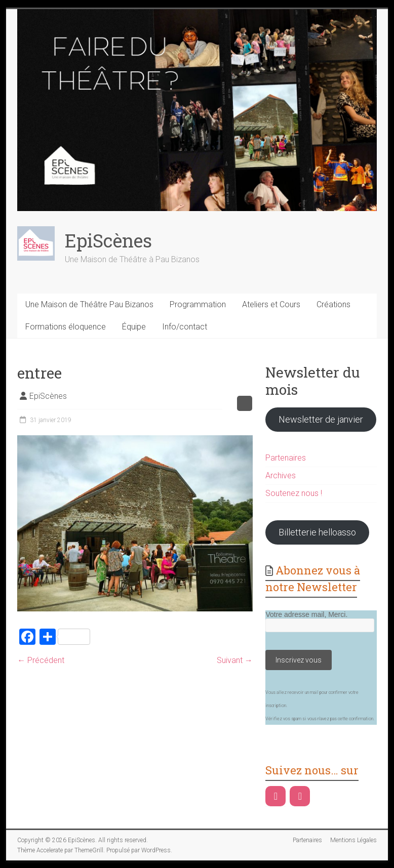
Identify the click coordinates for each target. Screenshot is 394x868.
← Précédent (41, 660)
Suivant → (235, 660)
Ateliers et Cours (271, 304)
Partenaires (286, 458)
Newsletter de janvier (321, 419)
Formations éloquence (66, 327)
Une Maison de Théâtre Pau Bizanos (89, 304)
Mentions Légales (353, 840)
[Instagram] (300, 796)
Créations (333, 304)
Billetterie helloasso (317, 532)
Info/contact (185, 327)
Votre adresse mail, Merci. (306, 614)
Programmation (198, 304)
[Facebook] (275, 796)
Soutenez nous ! (294, 493)
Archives (281, 476)
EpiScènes (108, 240)
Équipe (134, 327)
